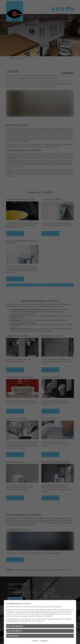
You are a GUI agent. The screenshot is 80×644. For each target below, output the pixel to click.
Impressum (35, 641)
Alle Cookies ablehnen (14, 631)
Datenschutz (44, 641)
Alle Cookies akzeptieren (15, 626)
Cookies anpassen (13, 636)
